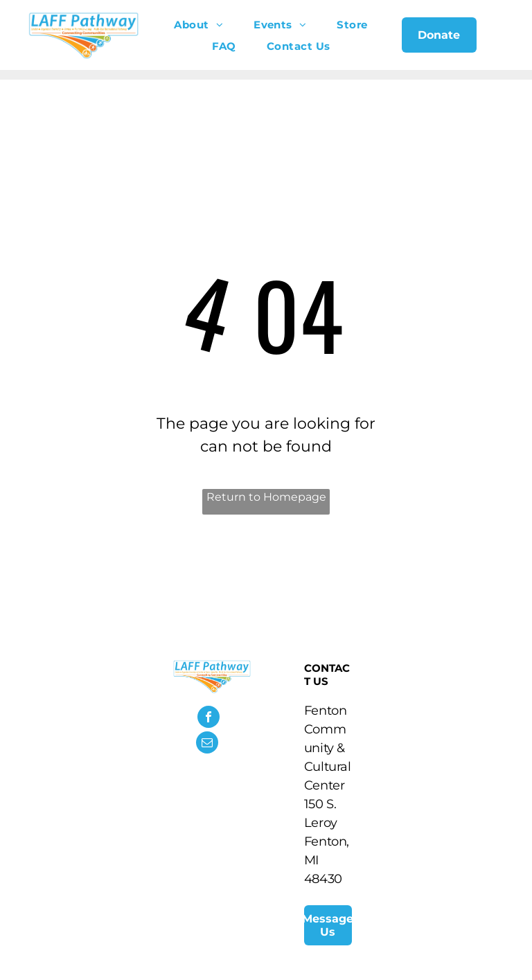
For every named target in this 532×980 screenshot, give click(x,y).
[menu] (502, 40)
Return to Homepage (266, 497)
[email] (207, 744)
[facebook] (209, 719)
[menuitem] (198, 25)
